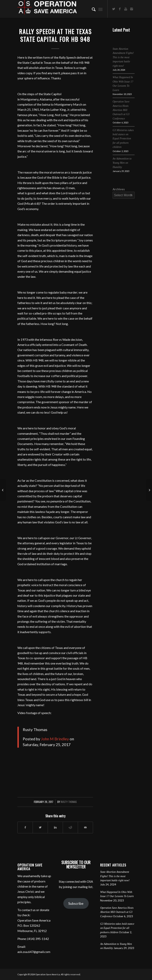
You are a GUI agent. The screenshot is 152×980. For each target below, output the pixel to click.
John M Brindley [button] (55, 739)
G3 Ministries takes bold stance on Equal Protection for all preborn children (123, 139)
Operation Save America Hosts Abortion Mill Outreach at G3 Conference (121, 110)
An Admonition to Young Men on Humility (122, 163)
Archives (119, 189)
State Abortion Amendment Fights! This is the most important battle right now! (123, 57)
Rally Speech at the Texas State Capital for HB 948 (55, 35)
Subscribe (76, 903)
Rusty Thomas (69, 802)
